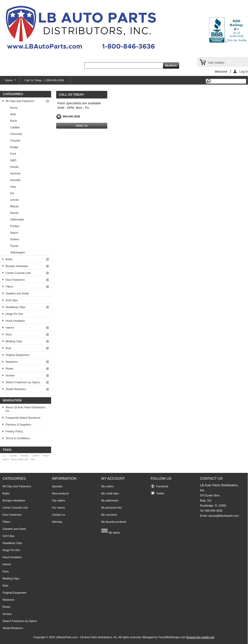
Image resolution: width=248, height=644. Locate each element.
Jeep (13, 187)
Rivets (9, 369)
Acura (14, 108)
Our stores (58, 508)
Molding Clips (14, 341)
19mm (36, 456)
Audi (13, 114)
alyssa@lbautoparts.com (224, 516)
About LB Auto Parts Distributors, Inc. (26, 409)
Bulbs (9, 259)
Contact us (59, 515)
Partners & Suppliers (18, 425)
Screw (13, 456)
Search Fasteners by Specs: (23, 382)
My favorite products (114, 522)
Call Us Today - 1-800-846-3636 (44, 80)
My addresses (110, 500)
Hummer (15, 173)
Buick (14, 121)
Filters (9, 287)
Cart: (216, 63)
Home (8, 82)
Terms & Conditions (18, 438)
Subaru (15, 239)
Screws (10, 375)
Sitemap (57, 522)
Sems (5, 459)
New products (60, 493)
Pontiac (15, 226)
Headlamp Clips (15, 307)
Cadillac (15, 127)
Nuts (8, 348)
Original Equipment (17, 355)
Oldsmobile (17, 219)
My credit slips (110, 493)
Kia (12, 193)
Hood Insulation (15, 321)
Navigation (12, 400)
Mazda (14, 206)
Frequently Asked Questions (23, 418)
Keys (9, 334)
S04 (33, 459)
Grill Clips (12, 300)
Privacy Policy (14, 431)
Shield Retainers (16, 389)
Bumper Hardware (17, 266)
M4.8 (46, 456)
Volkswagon (18, 252)
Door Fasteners (15, 280)
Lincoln (15, 200)
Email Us (82, 126)
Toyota (14, 246)
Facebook (162, 486)
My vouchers (109, 515)
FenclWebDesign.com (172, 637)
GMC (13, 160)
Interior (10, 328)
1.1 (4, 456)
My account (113, 478)
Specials (57, 486)
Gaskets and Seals (17, 293)
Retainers (12, 362)
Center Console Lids (18, 273)
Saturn (14, 233)
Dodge (14, 147)
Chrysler (15, 140)
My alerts (111, 531)
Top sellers (59, 500)
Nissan (14, 213)
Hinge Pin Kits (14, 314)
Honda (14, 167)
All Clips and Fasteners (20, 101)
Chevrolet (16, 134)
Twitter (160, 493)
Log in (244, 72)
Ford (13, 154)
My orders (107, 486)
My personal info (111, 508)
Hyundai (15, 180)
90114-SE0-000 (20, 459)
